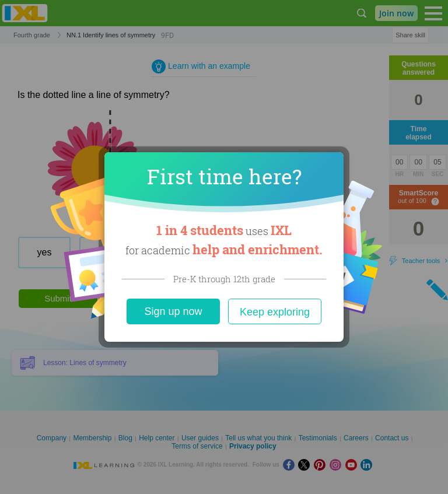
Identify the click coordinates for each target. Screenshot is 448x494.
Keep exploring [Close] (275, 312)
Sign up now (173, 311)
